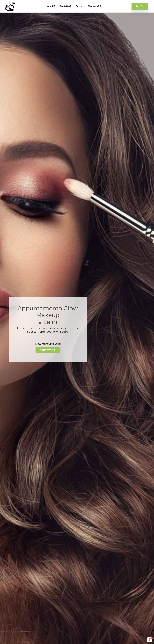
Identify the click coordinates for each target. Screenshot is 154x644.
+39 (140, 6)
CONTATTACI (48, 350)
